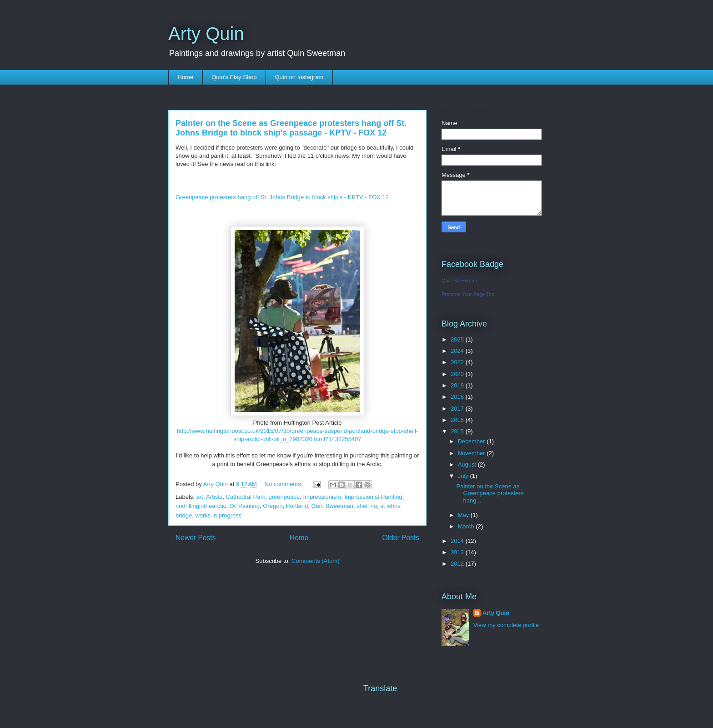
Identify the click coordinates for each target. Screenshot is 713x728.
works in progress (218, 515)
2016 (458, 420)
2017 (458, 409)
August (468, 464)
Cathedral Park (246, 497)
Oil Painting (245, 506)
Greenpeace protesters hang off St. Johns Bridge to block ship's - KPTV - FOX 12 (282, 197)
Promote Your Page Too (468, 294)
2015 (458, 431)
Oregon (273, 506)
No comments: (284, 484)
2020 (458, 374)
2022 (458, 362)
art (200, 497)
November (472, 453)
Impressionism (322, 497)
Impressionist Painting (373, 497)
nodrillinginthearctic (201, 506)
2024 (458, 351)
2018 (458, 397)
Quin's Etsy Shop (234, 77)
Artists (214, 497)
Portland (297, 506)
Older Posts (401, 538)
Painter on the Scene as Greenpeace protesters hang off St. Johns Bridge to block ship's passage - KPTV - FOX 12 (291, 128)
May (464, 515)
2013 (458, 552)
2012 (458, 564)
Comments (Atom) (315, 561)
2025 (458, 339)
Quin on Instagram (299, 77)
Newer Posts (196, 538)
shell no (367, 506)
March (467, 526)
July (464, 476)
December (472, 441)
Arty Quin (206, 34)
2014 (458, 541)
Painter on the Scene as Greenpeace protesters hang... (490, 493)
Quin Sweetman (333, 506)
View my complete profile (506, 625)
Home (186, 77)
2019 (458, 385)
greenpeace (284, 497)
